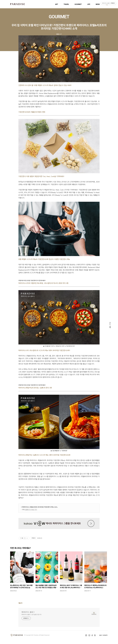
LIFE (89, 4)
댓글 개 (20, 603)
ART (57, 4)
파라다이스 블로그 (28, 612)
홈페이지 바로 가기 (31, 510)
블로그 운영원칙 (103, 635)
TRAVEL (66, 4)
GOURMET (78, 4)
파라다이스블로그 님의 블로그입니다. (32, 614)
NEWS (98, 4)
